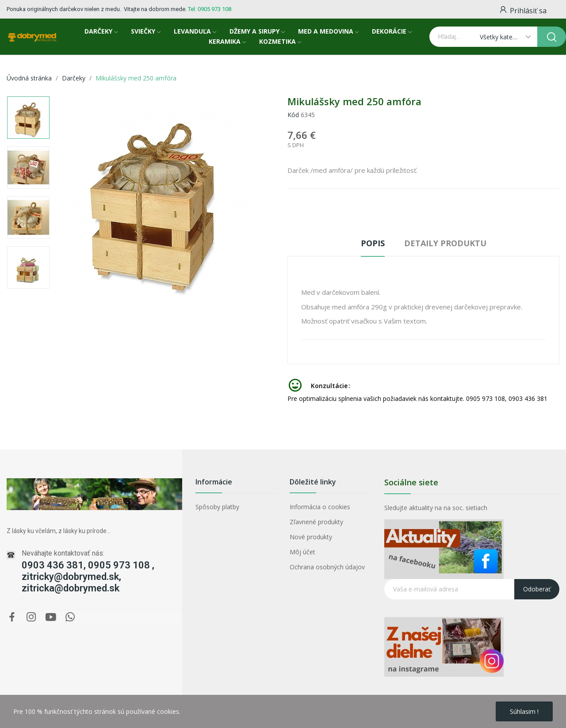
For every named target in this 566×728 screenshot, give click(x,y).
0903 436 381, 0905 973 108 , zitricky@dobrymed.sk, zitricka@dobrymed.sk (88, 577)
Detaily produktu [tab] (445, 243)
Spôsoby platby (217, 507)
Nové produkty (311, 537)
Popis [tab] (373, 243)
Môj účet (302, 552)
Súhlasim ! (524, 711)
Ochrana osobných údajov (327, 567)
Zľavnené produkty (316, 522)
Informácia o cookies (320, 507)
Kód (293, 115)
